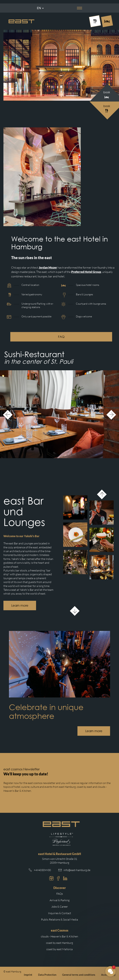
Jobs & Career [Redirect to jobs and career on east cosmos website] (60, 907)
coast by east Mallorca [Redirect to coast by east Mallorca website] (59, 949)
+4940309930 (42, 870)
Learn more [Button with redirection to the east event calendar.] (94, 731)
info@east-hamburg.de (77, 870)
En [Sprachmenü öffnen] (39, 8)
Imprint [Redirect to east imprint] (28, 975)
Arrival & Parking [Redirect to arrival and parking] (60, 900)
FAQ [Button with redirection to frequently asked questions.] (61, 337)
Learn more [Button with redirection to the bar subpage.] (20, 605)
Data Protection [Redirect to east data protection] (47, 975)
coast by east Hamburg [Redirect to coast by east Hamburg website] (59, 943)
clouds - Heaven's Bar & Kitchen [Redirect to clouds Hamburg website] (59, 936)
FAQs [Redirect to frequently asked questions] (60, 894)
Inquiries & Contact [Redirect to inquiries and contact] (60, 913)
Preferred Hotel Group (86, 272)
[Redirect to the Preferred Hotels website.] (61, 839)
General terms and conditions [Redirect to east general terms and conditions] (79, 975)
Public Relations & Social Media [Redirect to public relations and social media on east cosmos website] (59, 919)
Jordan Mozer (48, 267)
